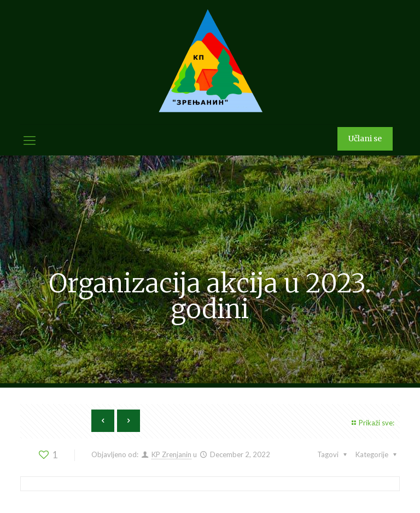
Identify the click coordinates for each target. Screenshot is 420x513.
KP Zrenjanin (171, 454)
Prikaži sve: (372, 423)
